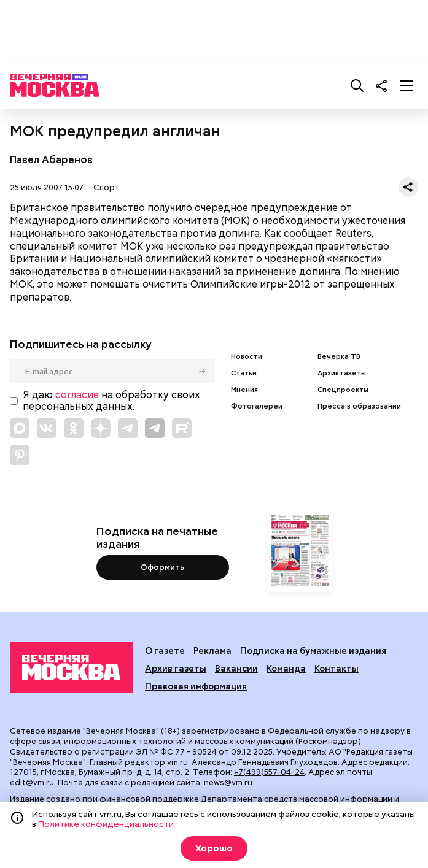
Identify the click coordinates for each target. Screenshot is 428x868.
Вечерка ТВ (339, 357)
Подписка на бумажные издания (313, 651)
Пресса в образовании (359, 406)
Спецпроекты (343, 390)
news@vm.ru (228, 782)
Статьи (244, 373)
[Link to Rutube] (182, 428)
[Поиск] (357, 85)
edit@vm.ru (32, 782)
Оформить (162, 567)
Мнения (244, 390)
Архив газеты (342, 373)
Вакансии (236, 668)
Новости (247, 357)
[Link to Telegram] (128, 428)
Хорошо (214, 848)
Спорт (107, 187)
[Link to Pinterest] (20, 455)
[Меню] (407, 85)
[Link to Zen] (101, 428)
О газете (165, 651)
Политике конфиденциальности (106, 824)
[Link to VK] (47, 428)
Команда (286, 668)
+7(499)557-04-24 (269, 772)
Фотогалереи (257, 406)
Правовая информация (196, 686)
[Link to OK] (74, 428)
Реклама (212, 651)
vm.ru (177, 762)
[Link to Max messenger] (20, 428)
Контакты (337, 668)
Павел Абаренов (51, 160)
